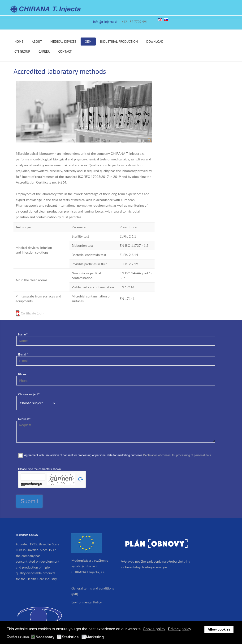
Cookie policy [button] (154, 629)
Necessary (45, 637)
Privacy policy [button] (180, 629)
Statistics (70, 637)
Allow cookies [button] (219, 629)
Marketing (95, 637)
